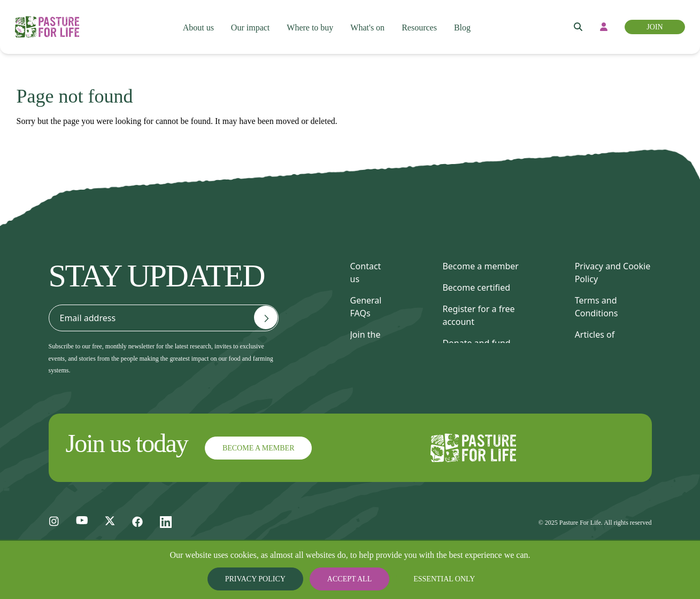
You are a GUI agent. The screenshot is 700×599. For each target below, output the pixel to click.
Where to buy (310, 22)
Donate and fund (476, 343)
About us (196, 22)
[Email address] (266, 317)
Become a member (480, 266)
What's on (370, 22)
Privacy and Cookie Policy (613, 273)
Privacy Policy (264, 579)
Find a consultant (477, 364)
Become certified (476, 287)
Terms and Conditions (597, 307)
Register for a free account (478, 315)
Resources (424, 22)
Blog (468, 22)
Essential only (436, 579)
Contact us (366, 273)
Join (654, 22)
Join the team (366, 341)
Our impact (249, 22)
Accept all (350, 579)
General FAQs (366, 307)
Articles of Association (598, 341)
